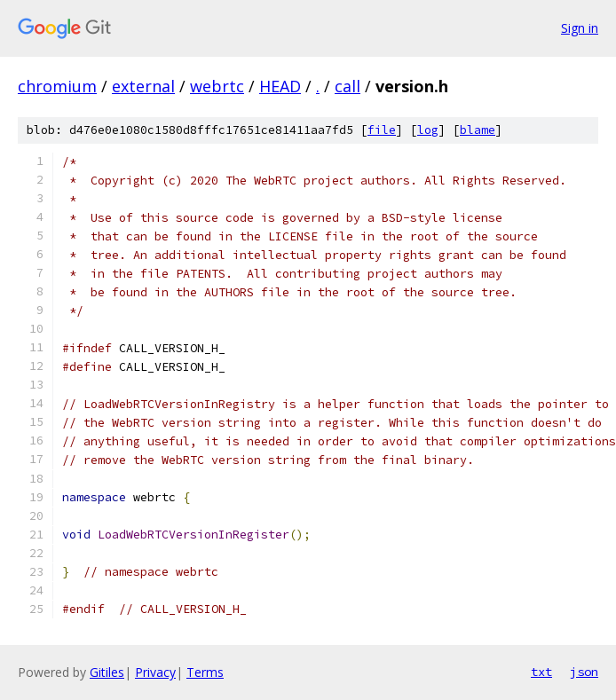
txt (541, 672)
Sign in (580, 28)
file (382, 130)
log (428, 130)
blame (478, 130)
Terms (205, 672)
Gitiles (107, 672)
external (143, 86)
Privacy (155, 672)
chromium (57, 86)
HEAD (280, 86)
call (347, 86)
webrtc (217, 86)
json (584, 672)
